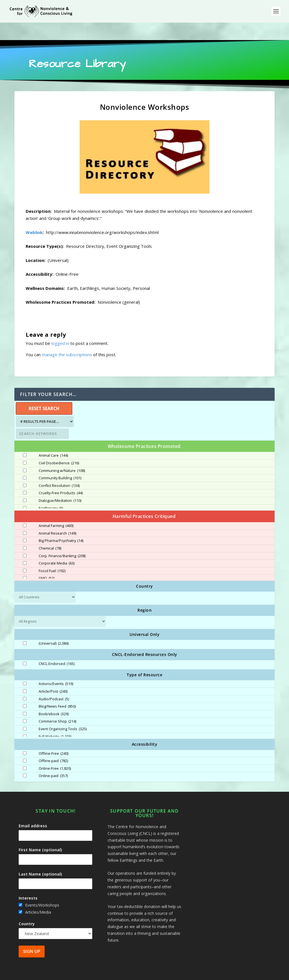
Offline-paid (53, 743)
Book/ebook (54, 697)
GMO (47, 561)
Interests (28, 881)
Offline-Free (53, 736)
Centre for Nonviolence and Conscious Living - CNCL (78, 974)
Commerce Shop (57, 704)
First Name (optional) (40, 832)
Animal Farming (56, 508)
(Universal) (54, 626)
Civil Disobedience (59, 446)
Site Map (215, 974)
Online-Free (55, 751)
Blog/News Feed (57, 689)
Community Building (60, 461)
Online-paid (53, 758)
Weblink (34, 215)
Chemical (50, 531)
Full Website (55, 719)
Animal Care (53, 438)
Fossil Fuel (52, 554)
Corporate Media (57, 546)
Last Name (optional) (40, 857)
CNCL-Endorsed (57, 646)
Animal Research (57, 516)
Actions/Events (56, 666)
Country (27, 906)
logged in (60, 326)
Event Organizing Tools (63, 712)
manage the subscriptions (67, 337)
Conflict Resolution (59, 468)
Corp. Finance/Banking (62, 539)
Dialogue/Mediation (60, 483)
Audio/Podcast (54, 682)
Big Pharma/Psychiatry (61, 523)
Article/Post (53, 674)
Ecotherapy (51, 491)
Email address (33, 808)
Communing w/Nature (62, 453)
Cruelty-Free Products (61, 476)
